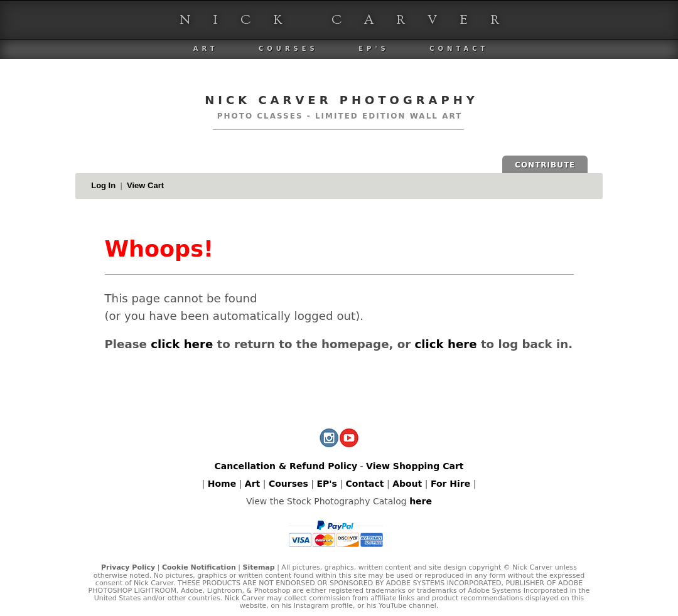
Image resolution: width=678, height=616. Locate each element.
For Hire (450, 484)
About (407, 484)
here (421, 501)
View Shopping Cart (415, 466)
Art (206, 49)
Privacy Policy (128, 567)
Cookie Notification (199, 567)
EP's (374, 49)
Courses (288, 49)
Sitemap (258, 567)
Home (222, 484)
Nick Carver (351, 20)
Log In (103, 185)
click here (182, 344)
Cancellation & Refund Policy (286, 466)
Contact (459, 49)
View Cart (145, 185)
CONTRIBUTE (545, 165)
